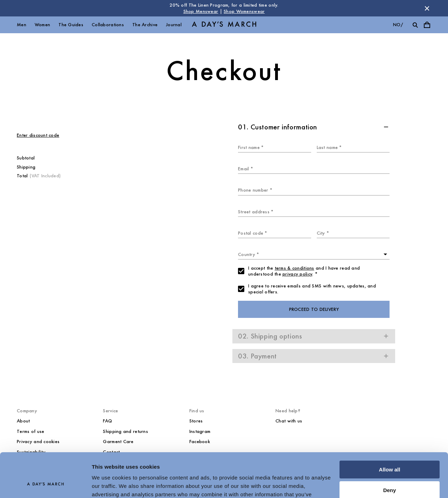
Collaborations (108, 25)
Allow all (390, 432)
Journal (174, 25)
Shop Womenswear (244, 11)
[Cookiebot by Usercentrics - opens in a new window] (45, 484)
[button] (314, 127)
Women (42, 25)
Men (22, 25)
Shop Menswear (201, 11)
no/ (398, 25)
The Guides (71, 25)
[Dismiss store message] (427, 8)
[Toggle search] (415, 25)
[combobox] (314, 254)
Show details (108, 484)
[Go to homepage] (224, 25)
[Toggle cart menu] (427, 25)
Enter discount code (38, 135)
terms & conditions (295, 268)
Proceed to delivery (314, 309)
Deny (390, 452)
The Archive (145, 25)
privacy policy (297, 274)
